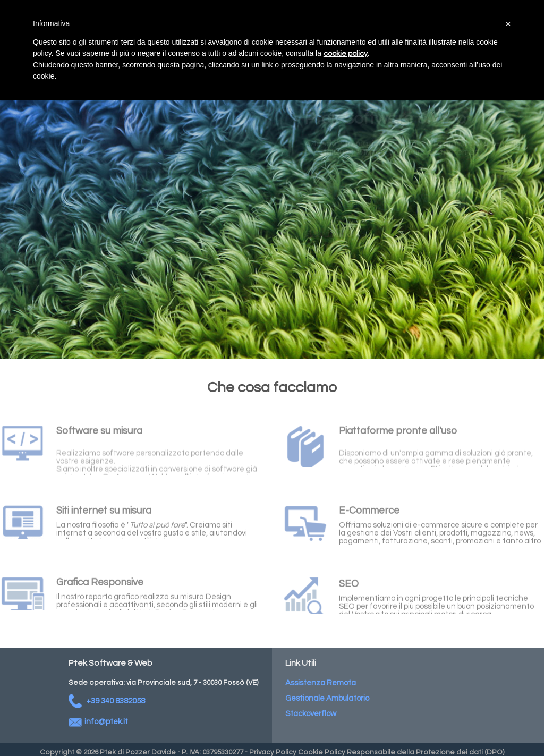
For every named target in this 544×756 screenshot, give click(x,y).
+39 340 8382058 (107, 701)
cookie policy (346, 54)
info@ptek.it (98, 722)
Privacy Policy (273, 752)
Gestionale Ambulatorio (327, 698)
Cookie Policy (322, 752)
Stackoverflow (311, 714)
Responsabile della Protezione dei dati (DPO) (426, 752)
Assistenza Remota (321, 683)
